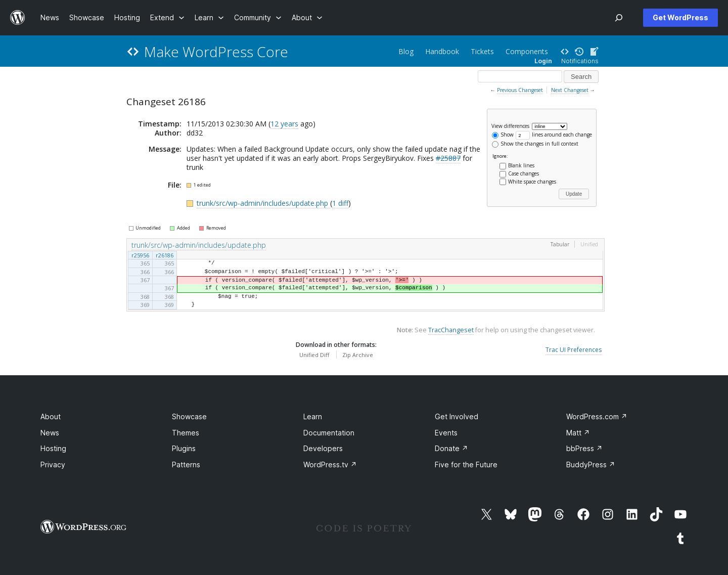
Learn (313, 419)
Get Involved (457, 419)
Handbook (442, 51)
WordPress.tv (330, 468)
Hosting (53, 452)
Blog (406, 51)
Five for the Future (466, 468)
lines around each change (554, 135)
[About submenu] (307, 17)
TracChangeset (451, 333)
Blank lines (521, 165)
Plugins (184, 452)
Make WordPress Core (216, 52)
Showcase (189, 419)
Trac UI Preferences (574, 353)
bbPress (584, 452)
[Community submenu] (258, 17)
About (51, 419)
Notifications (580, 61)
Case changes (524, 173)
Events (446, 436)
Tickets (482, 51)
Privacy (53, 468)
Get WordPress (680, 17)
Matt (578, 436)
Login (543, 61)
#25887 (448, 158)
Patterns (186, 468)
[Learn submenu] (209, 17)
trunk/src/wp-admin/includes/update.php (263, 203)
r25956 (140, 255)
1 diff (340, 203)
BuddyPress (591, 468)
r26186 (165, 255)
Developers (323, 452)
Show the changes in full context (535, 144)
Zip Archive (358, 358)
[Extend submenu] (167, 17)
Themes (186, 436)
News (50, 436)
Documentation (329, 436)
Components (527, 51)
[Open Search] (619, 18)
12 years (284, 124)
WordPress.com (597, 419)
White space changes (532, 182)
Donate (451, 452)
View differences (510, 125)
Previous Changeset (520, 90)
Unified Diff (314, 358)
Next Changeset (570, 90)
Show (503, 135)
